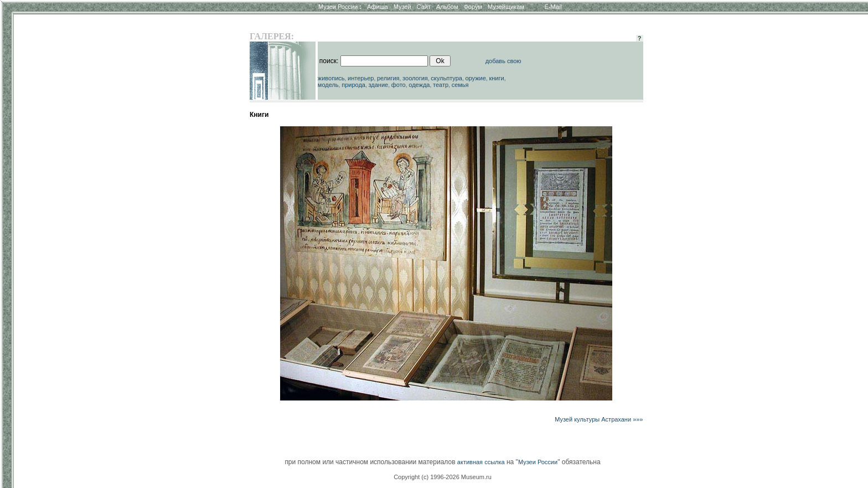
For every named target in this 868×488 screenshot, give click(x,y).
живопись (331, 78)
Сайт (424, 7)
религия (388, 78)
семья (460, 85)
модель (328, 85)
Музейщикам (506, 7)
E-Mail (553, 7)
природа (353, 85)
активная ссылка (481, 462)
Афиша (378, 7)
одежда (419, 85)
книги (496, 78)
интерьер (361, 78)
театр (441, 85)
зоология (415, 78)
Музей (402, 7)
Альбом (447, 7)
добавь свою (503, 61)
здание (378, 85)
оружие (476, 78)
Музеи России (340, 7)
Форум (472, 7)
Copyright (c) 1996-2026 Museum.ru (443, 477)
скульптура (446, 78)
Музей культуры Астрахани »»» (599, 419)
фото (399, 85)
